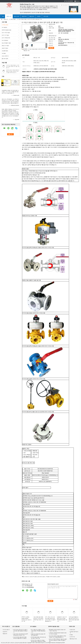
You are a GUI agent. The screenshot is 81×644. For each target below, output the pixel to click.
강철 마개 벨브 (5, 48)
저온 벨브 (4, 53)
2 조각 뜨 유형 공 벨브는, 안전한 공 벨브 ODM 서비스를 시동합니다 (13, 66)
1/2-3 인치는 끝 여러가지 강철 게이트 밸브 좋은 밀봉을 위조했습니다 (21, 631)
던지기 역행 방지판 (6, 38)
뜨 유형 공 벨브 (12, 19)
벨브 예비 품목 (5, 59)
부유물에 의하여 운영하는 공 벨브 (53, 577)
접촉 (52, 48)
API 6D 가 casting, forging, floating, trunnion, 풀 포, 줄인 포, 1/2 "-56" (27, 619)
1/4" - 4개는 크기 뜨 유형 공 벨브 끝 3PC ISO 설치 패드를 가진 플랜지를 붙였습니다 (50, 619)
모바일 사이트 (73, 639)
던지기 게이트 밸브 (6, 33)
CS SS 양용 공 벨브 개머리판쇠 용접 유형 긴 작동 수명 (38, 638)
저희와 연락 (72, 630)
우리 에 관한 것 (6, 630)
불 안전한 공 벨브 (41, 577)
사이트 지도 (72, 637)
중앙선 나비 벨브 (5, 46)
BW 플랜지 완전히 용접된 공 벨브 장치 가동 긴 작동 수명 (57, 630)
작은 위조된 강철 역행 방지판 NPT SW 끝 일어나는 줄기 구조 (21, 635)
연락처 (39, 16)
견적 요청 (46, 16)
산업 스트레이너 (5, 56)
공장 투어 (24, 16)
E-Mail (71, 635)
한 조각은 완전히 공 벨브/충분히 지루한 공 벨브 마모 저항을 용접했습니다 (58, 637)
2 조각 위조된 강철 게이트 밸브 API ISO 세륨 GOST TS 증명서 (20, 638)
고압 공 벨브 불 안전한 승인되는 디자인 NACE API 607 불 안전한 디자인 (38, 619)
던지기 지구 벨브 (5, 35)
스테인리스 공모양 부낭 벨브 (31, 577)
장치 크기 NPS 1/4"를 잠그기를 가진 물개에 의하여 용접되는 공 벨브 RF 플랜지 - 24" (58, 640)
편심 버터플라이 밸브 (6, 43)
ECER (63, 643)
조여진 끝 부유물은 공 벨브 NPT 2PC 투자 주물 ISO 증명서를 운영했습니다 (74, 619)
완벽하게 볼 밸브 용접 (6, 30)
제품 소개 (9, 16)
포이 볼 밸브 (4, 27)
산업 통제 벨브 (5, 51)
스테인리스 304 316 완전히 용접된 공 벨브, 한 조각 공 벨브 (58, 633)
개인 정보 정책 (4, 643)
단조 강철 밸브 (5, 40)
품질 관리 (32, 16)
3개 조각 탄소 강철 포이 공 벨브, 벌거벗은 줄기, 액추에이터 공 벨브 (38, 641)
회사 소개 (17, 16)
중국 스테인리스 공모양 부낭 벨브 (15, 643)
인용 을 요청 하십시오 (74, 632)
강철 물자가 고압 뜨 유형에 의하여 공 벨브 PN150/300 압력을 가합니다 (62, 619)
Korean (78, 1)
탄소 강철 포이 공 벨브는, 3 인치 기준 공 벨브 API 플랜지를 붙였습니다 (38, 631)
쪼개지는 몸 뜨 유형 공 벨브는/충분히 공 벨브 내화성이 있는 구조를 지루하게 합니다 (13, 71)
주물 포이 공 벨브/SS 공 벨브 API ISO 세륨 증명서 (38, 635)
